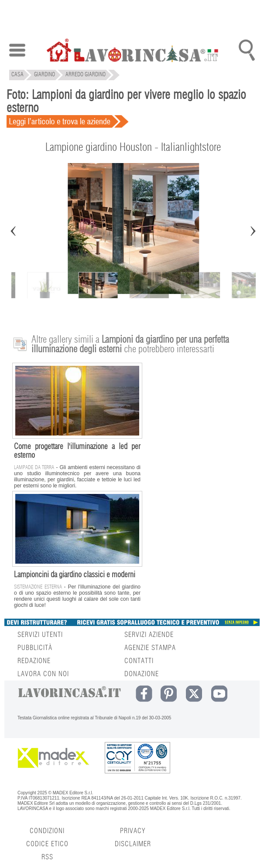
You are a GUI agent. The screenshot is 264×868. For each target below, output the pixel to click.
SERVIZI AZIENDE (149, 635)
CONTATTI (139, 661)
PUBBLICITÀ (35, 648)
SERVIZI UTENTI (40, 635)
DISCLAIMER (133, 844)
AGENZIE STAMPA (150, 648)
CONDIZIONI (47, 831)
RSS (47, 857)
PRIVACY (133, 831)
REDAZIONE (34, 661)
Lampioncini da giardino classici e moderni (75, 575)
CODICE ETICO (47, 844)
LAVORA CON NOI (43, 674)
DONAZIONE (142, 674)
